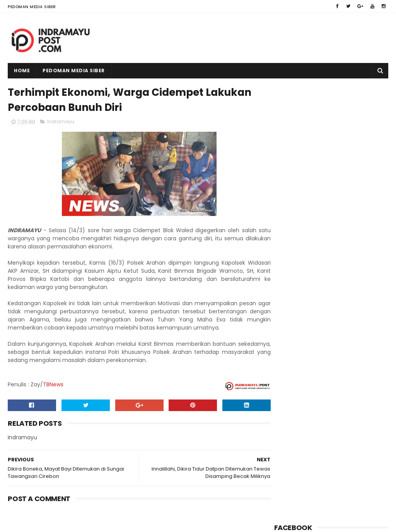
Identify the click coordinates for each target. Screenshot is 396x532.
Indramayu (61, 122)
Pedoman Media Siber (32, 7)
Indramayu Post (57, 522)
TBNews (53, 385)
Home (22, 71)
